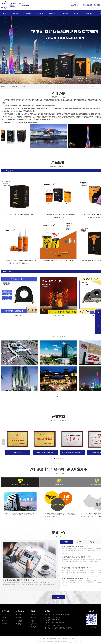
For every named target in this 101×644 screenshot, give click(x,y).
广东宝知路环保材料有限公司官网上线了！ (20, 580)
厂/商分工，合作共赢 (20, 484)
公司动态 (67, 542)
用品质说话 (59, 484)
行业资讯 (80, 542)
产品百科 (92, 542)
